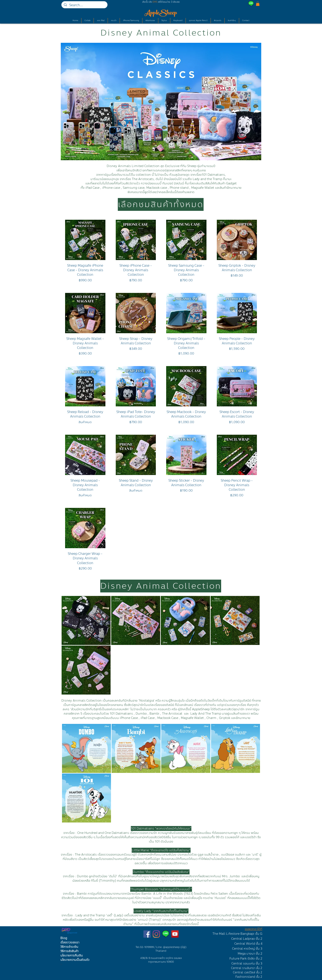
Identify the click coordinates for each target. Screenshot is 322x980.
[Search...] (84, 5)
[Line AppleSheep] (166, 934)
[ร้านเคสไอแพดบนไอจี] (156, 934)
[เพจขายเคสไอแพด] (147, 934)
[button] (258, 4)
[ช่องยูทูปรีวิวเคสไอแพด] (175, 934)
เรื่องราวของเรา (70, 942)
